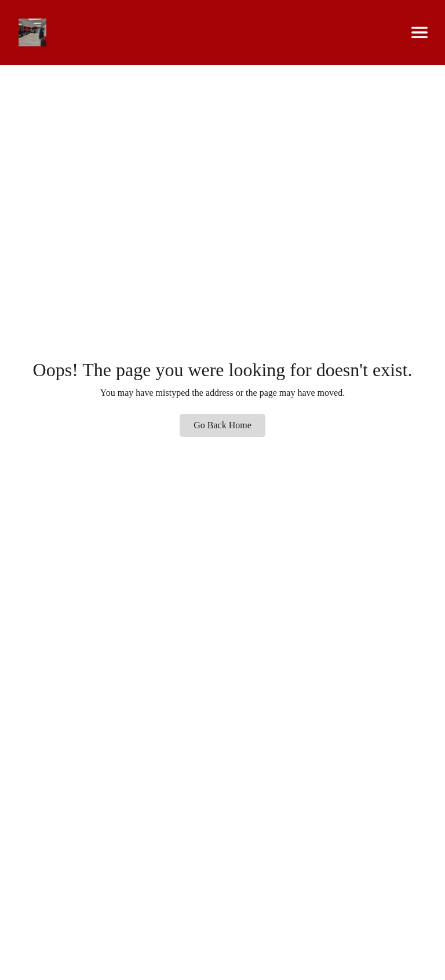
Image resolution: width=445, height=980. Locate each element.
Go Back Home (222, 425)
